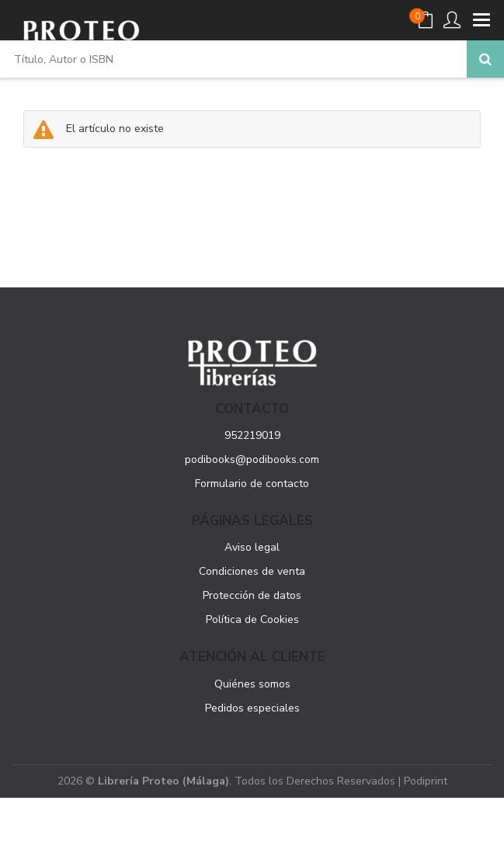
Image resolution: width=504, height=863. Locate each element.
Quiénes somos (252, 684)
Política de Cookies (252, 619)
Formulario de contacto (252, 484)
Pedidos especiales (252, 708)
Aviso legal (252, 547)
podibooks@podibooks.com (252, 459)
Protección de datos (252, 595)
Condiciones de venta (252, 571)
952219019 (252, 435)
